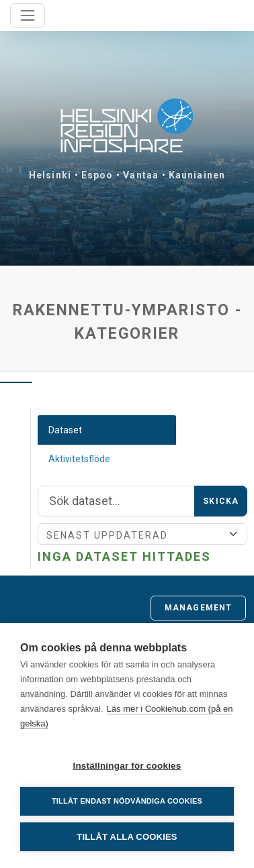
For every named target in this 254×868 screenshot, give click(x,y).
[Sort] (142, 534)
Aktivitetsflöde (79, 459)
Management (198, 608)
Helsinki (50, 175)
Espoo (97, 175)
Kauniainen (197, 175)
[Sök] (116, 501)
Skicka (221, 501)
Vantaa (141, 175)
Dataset (65, 430)
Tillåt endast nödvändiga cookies (127, 801)
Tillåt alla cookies (127, 837)
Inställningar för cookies (127, 766)
